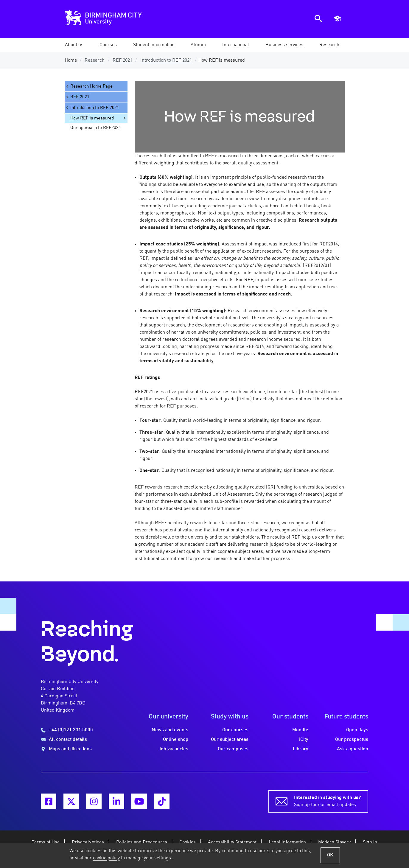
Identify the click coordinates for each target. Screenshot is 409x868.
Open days (357, 730)
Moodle (300, 730)
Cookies (188, 842)
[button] (74, 45)
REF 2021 (122, 60)
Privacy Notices (88, 842)
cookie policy (106, 858)
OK (330, 855)
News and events (170, 730)
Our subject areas (230, 740)
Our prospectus (352, 740)
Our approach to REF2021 (96, 128)
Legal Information (287, 842)
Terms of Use (46, 842)
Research (95, 60)
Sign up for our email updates (327, 801)
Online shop (176, 740)
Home (71, 60)
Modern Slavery (334, 842)
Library (301, 749)
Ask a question (353, 749)
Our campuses (233, 749)
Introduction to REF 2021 (166, 60)
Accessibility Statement (232, 842)
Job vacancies (173, 749)
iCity (304, 740)
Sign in (370, 842)
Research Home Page (89, 86)
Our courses (235, 730)
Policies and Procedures (142, 842)
